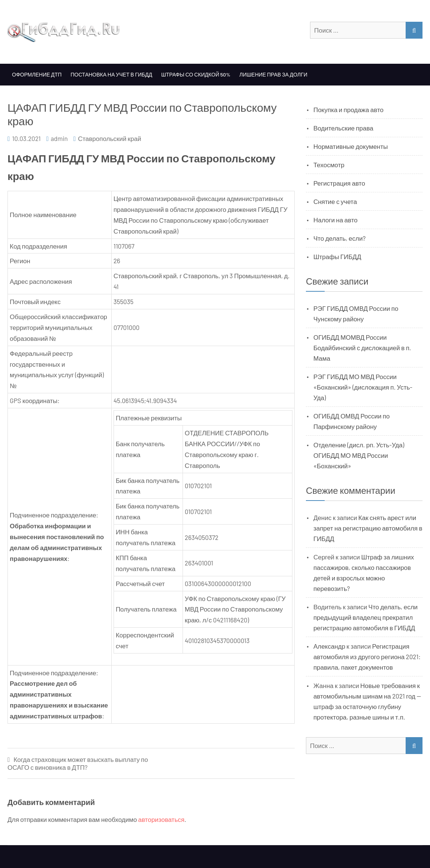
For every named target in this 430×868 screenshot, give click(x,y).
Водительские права (343, 128)
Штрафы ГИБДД (337, 256)
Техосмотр (329, 165)
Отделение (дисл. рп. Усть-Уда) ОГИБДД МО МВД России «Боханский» (359, 455)
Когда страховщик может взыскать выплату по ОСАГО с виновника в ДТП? (78, 763)
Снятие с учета (335, 201)
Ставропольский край (110, 138)
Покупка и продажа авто (348, 109)
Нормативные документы (351, 146)
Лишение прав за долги (273, 74)
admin (59, 138)
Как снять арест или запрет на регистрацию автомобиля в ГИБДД (368, 528)
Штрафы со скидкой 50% (196, 74)
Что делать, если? (339, 238)
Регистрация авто (339, 183)
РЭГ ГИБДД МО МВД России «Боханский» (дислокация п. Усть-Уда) (363, 387)
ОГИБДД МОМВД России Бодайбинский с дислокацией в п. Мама (362, 348)
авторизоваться (161, 819)
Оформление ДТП (37, 74)
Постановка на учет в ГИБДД (111, 74)
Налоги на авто (336, 220)
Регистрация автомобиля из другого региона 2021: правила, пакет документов (367, 657)
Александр (329, 646)
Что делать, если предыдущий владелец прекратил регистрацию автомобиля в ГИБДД (366, 617)
